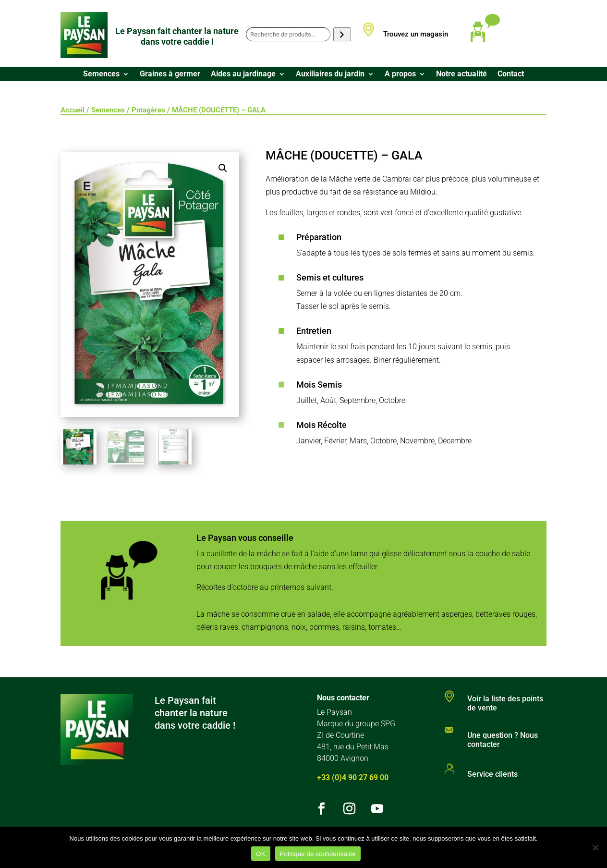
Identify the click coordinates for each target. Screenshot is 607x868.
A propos (400, 74)
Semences (101, 74)
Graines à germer (170, 74)
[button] (223, 168)
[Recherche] (342, 34)
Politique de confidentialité (318, 854)
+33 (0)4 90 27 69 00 (353, 777)
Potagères (148, 110)
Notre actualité (461, 74)
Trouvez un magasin (416, 34)
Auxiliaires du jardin (330, 74)
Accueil (73, 110)
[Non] (595, 847)
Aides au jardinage (243, 74)
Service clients (492, 774)
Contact (511, 74)
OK (261, 854)
